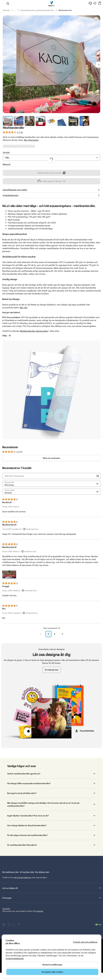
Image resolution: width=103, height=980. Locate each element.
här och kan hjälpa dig (23, 895)
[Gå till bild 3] (30, 121)
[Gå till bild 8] (84, 121)
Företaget (52, 915)
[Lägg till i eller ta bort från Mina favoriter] (96, 20)
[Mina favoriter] (95, 3)
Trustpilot (6, 926)
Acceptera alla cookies (52, 972)
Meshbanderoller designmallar (34, 348)
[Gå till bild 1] (8, 121)
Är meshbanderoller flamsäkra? (22, 862)
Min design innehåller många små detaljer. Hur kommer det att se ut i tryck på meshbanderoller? (43, 822)
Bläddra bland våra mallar (51, 191)
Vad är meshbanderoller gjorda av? (24, 791)
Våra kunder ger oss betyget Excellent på (23, 928)
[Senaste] (51, 509)
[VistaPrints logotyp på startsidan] (52, 3)
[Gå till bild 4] (41, 121)
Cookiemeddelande (15, 958)
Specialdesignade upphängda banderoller (37, 10)
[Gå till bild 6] (62, 121)
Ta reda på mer (52, 687)
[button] (9, 592)
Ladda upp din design (52, 199)
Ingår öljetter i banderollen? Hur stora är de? (28, 833)
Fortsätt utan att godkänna (85, 942)
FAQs (7, 353)
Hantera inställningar (52, 965)
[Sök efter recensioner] (50, 493)
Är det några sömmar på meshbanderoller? (27, 852)
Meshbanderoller (65, 10)
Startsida (6, 10)
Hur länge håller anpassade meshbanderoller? (29, 801)
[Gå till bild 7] (73, 121)
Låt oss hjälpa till (52, 905)
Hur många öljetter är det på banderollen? (27, 843)
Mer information (31, 140)
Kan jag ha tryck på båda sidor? (22, 810)
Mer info (24, 325)
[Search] (98, 493)
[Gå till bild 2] (19, 121)
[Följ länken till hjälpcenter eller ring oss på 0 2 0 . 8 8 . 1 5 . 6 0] (90, 3)
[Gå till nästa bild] (99, 65)
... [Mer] (15, 10)
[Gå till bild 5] (52, 121)
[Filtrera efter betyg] (51, 501)
